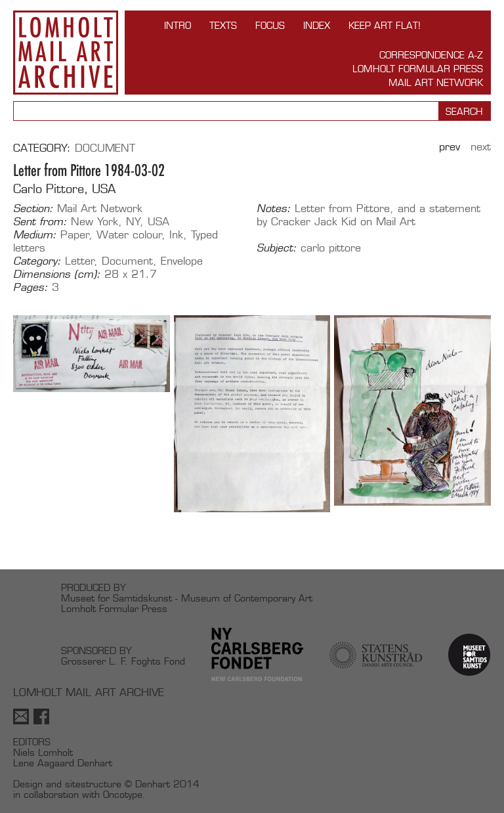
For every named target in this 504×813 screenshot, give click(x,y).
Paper (75, 235)
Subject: (277, 248)
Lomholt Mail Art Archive (66, 53)
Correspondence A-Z (431, 55)
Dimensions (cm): (57, 275)
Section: (33, 209)
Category (40, 148)
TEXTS (223, 25)
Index (317, 25)
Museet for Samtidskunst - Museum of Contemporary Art (187, 598)
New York (94, 222)
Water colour (129, 235)
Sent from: (40, 222)
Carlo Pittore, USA (64, 189)
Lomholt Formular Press (418, 69)
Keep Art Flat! (385, 25)
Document (105, 148)
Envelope (182, 261)
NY (133, 222)
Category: (37, 261)
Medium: (35, 235)
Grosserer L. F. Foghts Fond (123, 661)
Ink (176, 235)
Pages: (31, 288)
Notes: (274, 209)
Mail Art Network (436, 82)
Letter (80, 261)
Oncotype (123, 794)
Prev (450, 147)
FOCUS (270, 25)
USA (158, 222)
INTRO (178, 25)
